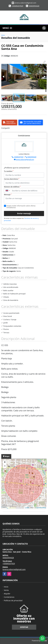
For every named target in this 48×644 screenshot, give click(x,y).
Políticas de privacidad (13, 600)
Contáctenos (9, 597)
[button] (44, 62)
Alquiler (7, 594)
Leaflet (27, 508)
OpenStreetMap (41, 508)
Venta (6, 590)
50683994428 (34, 6)
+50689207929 (17, 6)
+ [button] (5, 462)
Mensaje (8, 195)
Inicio (3, 35)
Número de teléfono (12, 187)
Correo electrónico (12, 179)
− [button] (5, 466)
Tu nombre (9, 171)
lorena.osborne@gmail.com (25, 160)
